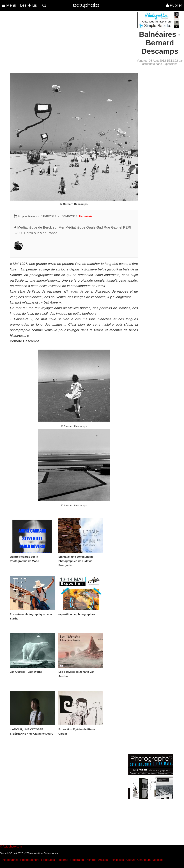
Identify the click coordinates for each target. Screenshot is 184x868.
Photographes (10, 860)
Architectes (117, 860)
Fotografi (62, 860)
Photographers (30, 860)
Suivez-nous (51, 853)
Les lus (28, 5)
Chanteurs (144, 860)
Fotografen (77, 860)
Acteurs (130, 860)
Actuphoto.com (12, 847)
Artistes (103, 860)
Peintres (91, 860)
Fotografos (48, 860)
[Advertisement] (70, 37)
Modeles (158, 860)
